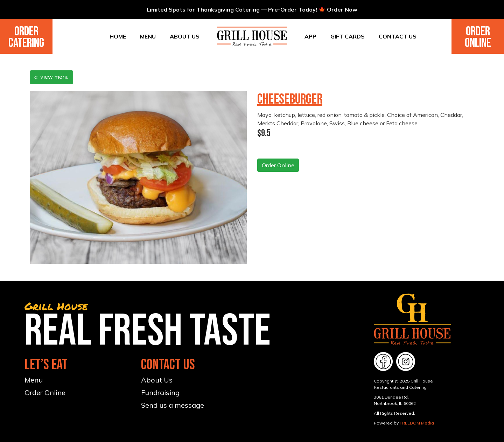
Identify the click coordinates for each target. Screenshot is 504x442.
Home (118, 36)
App (310, 36)
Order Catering (26, 37)
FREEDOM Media (417, 423)
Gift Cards (348, 36)
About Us (185, 36)
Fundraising (160, 392)
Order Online (478, 37)
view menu (51, 77)
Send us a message (173, 405)
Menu (148, 36)
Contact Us (398, 36)
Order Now (342, 9)
